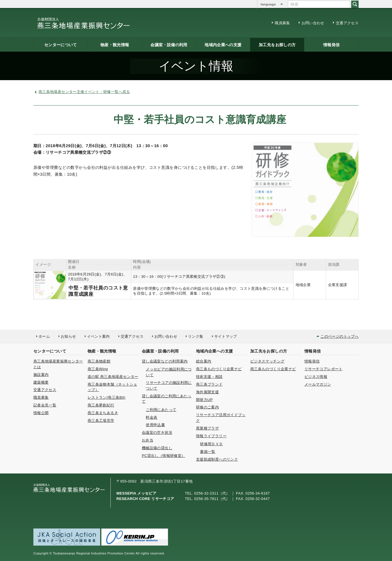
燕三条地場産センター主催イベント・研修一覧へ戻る (84, 92)
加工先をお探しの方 (277, 45)
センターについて (61, 45)
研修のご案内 (207, 407)
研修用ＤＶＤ (211, 444)
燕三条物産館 (99, 361)
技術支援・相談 (209, 377)
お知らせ (68, 336)
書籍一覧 (208, 452)
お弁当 (147, 440)
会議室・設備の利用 (169, 45)
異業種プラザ (207, 428)
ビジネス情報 (316, 377)
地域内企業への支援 (223, 45)
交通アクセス (347, 23)
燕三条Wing (98, 369)
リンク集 (196, 336)
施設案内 (41, 375)
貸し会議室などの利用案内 (165, 361)
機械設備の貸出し (157, 448)
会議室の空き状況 (157, 433)
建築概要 (41, 382)
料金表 (151, 417)
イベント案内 (98, 336)
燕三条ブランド (209, 384)
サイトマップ (226, 336)
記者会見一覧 (45, 405)
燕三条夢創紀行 (101, 405)
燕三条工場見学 (101, 421)
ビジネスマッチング (267, 361)
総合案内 (204, 361)
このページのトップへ (340, 336)
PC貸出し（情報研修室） (163, 456)
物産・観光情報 (115, 45)
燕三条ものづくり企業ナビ (219, 369)
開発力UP (204, 400)
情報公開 (41, 413)
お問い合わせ (313, 23)
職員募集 (282, 23)
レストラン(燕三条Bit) (106, 397)
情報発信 (331, 45)
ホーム (44, 336)
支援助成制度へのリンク (217, 459)
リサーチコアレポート (324, 369)
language (268, 4)
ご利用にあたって (161, 410)
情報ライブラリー (211, 436)
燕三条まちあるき (103, 413)
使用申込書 (155, 425)
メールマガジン (318, 384)
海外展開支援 (207, 392)
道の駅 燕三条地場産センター (113, 377)
